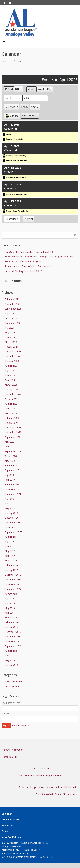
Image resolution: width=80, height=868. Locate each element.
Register (25, 725)
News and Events (14, 682)
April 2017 (10, 556)
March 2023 (11, 385)
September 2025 (13, 309)
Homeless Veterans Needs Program (23, 261)
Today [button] (24, 107)
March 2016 (11, 618)
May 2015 (10, 660)
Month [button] (31, 89)
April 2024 (10, 337)
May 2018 (10, 508)
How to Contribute (40, 768)
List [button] (19, 90)
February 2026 (12, 299)
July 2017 (9, 541)
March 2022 (11, 413)
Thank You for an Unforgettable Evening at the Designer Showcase (39, 257)
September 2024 (13, 323)
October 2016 (12, 584)
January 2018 (11, 513)
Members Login (10, 757)
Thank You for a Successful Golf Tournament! (28, 266)
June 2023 (10, 375)
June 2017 (10, 546)
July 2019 (9, 475)
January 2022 (11, 423)
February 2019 (12, 485)
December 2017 (13, 518)
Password (7, 713)
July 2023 (9, 370)
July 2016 (9, 599)
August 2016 (11, 594)
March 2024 (11, 342)
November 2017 (13, 523)
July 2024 (9, 328)
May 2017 (10, 551)
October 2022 (12, 399)
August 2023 (11, 366)
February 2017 (12, 565)
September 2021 (13, 437)
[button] (12, 107)
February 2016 (12, 622)
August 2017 (11, 537)
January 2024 (11, 347)
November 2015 (13, 637)
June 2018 (10, 503)
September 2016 (13, 589)
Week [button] (41, 89)
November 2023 (13, 356)
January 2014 (11, 665)
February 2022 (12, 418)
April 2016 (10, 613)
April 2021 (10, 447)
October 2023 (12, 361)
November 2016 (13, 579)
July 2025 (9, 314)
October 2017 (12, 527)
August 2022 (11, 404)
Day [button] (49, 89)
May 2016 (10, 608)
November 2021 (13, 432)
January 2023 (11, 390)
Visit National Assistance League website (40, 775)
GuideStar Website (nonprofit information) (57, 794)
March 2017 (11, 561)
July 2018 (9, 499)
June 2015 (10, 656)
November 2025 (13, 304)
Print (29, 219)
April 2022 (10, 408)
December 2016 (13, 575)
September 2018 (13, 494)
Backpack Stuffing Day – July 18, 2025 (24, 271)
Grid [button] (9, 90)
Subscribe (12, 219)
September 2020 (13, 451)
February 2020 (12, 466)
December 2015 (13, 632)
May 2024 (10, 332)
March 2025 (11, 318)
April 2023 (10, 380)
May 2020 (10, 461)
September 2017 (13, 532)
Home (5, 61)
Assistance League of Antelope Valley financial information (49, 787)
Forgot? (16, 725)
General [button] (12, 116)
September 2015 (13, 646)
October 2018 (12, 489)
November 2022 (13, 394)
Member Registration (12, 750)
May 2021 (10, 442)
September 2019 (13, 470)
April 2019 (10, 480)
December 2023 (13, 352)
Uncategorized (12, 686)
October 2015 (12, 641)
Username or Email (11, 703)
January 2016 (11, 627)
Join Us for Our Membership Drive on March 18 (29, 252)
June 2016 (10, 603)
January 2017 (11, 570)
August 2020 (11, 456)
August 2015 (11, 651)
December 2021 (13, 428)
